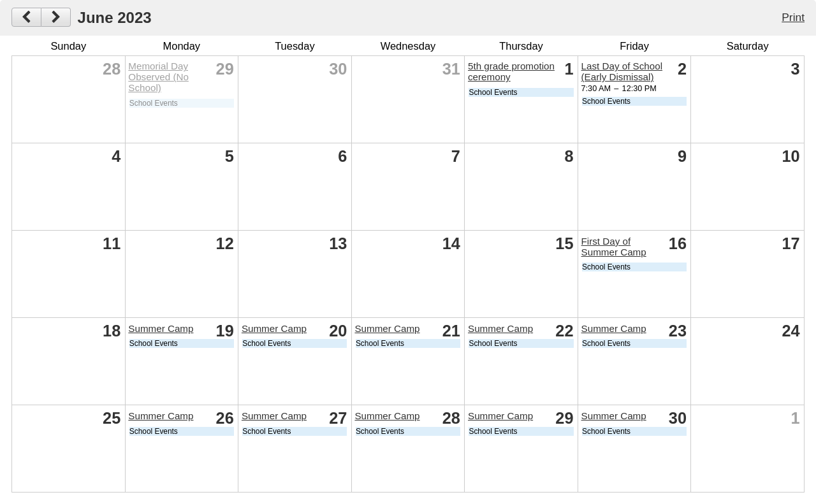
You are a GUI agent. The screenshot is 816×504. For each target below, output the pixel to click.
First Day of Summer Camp (614, 247)
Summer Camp (161, 328)
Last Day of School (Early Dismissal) (622, 71)
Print (793, 17)
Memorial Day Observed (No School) (158, 77)
